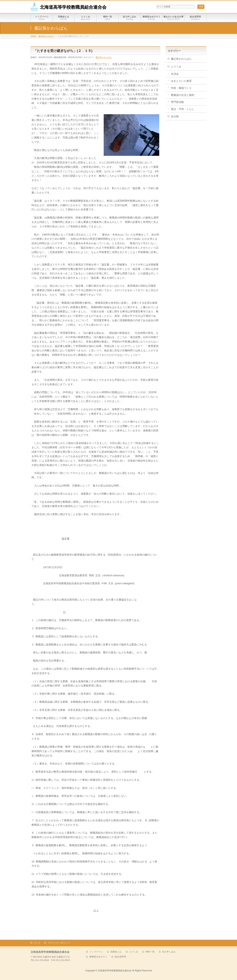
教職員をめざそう (98, 957)
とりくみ (176, 67)
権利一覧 (150, 952)
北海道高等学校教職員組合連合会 (73, 7)
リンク (37, 943)
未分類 (175, 116)
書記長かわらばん (104, 57)
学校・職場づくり (181, 88)
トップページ (96, 952)
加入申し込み (169, 952)
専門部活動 (177, 102)
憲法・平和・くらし (183, 109)
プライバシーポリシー (59, 943)
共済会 (175, 74)
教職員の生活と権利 (183, 95)
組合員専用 (120, 957)
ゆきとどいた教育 (181, 81)
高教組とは (116, 952)
